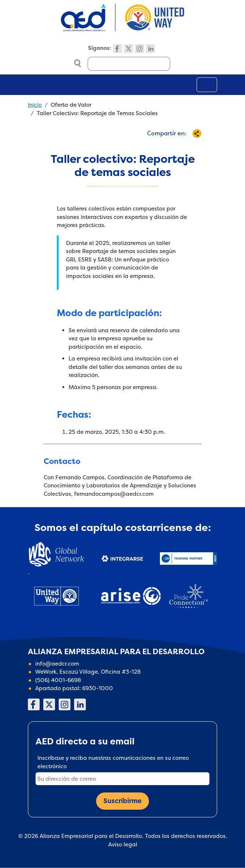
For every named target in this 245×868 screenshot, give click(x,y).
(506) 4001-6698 (58, 680)
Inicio (35, 105)
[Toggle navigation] (207, 85)
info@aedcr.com (57, 664)
